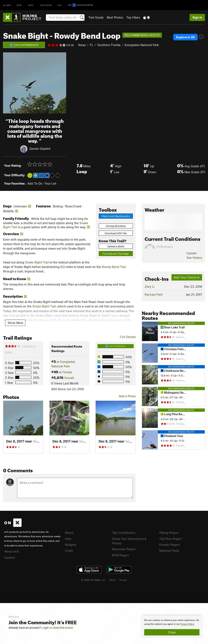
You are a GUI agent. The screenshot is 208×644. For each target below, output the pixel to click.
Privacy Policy (187, 624)
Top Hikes (133, 17)
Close (172, 632)
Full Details (128, 337)
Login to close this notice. (58, 628)
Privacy (123, 580)
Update (192, 253)
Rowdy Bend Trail (114, 267)
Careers (10, 557)
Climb (7, 5)
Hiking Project (169, 533)
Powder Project (170, 545)
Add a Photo (127, 396)
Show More (15, 323)
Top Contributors (124, 533)
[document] (172, 627)
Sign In (197, 17)
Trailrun (46, 5)
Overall (69, 378)
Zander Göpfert (40, 149)
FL (92, 45)
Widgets (71, 545)
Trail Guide (96, 17)
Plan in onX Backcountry (116, 216)
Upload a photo (116, 246)
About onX (12, 551)
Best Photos (115, 17)
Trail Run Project (171, 539)
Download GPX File (116, 233)
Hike (31, 5)
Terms (113, 580)
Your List (50, 183)
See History (194, 258)
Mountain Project (124, 549)
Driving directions (116, 226)
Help (68, 539)
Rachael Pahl (154, 294)
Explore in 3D (185, 37)
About (69, 533)
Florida (67, 372)
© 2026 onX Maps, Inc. (93, 580)
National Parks (169, 550)
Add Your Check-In (187, 277)
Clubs (69, 550)
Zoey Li (149, 286)
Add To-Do (35, 183)
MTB (19, 5)
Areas (82, 45)
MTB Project (120, 555)
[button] (7, 83)
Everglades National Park (142, 45)
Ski (60, 5)
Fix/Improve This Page (116, 254)
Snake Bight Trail (37, 262)
